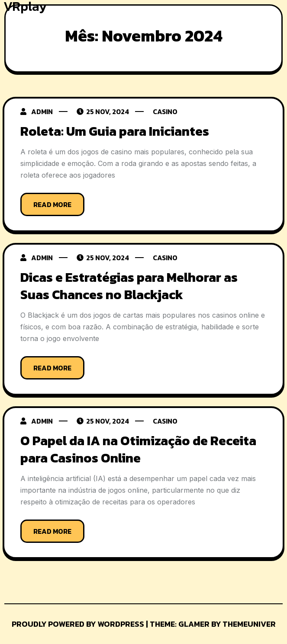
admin (42, 112)
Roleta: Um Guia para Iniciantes (115, 131)
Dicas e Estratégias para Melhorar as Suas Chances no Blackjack (129, 286)
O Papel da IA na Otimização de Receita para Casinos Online (138, 449)
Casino (165, 112)
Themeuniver (249, 624)
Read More (52, 204)
